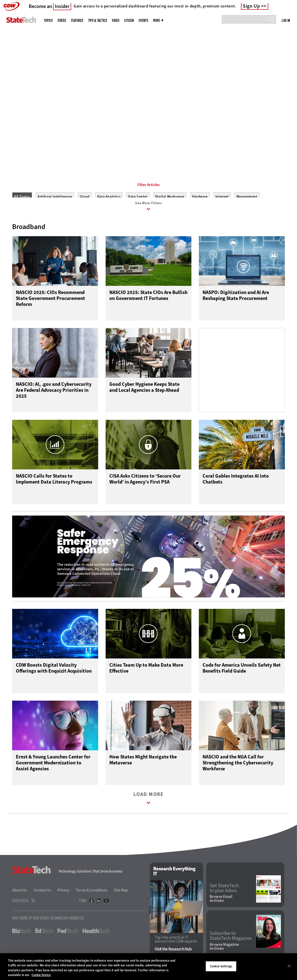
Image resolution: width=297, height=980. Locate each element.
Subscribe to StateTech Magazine (231, 941)
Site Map (121, 895)
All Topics (22, 197)
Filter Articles (148, 185)
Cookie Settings (221, 966)
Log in (286, 20)
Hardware (200, 197)
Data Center (138, 197)
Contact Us (42, 895)
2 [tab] (151, 149)
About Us (20, 895)
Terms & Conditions (92, 895)
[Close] (289, 966)
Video (116, 20)
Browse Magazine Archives (224, 951)
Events (143, 20)
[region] (148, 967)
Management (247, 197)
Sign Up (251, 6)
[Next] (286, 75)
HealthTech (96, 936)
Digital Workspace (170, 197)
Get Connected (56, 125)
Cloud (85, 197)
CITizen (129, 20)
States (62, 20)
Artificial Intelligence (55, 197)
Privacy (63, 895)
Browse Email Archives (221, 903)
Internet (222, 197)
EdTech (44, 936)
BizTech (21, 936)
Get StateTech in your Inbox (224, 893)
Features (77, 20)
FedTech (68, 936)
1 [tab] (143, 149)
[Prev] (11, 75)
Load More (148, 804)
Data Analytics (109, 197)
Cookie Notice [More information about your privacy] (41, 975)
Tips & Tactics (97, 20)
